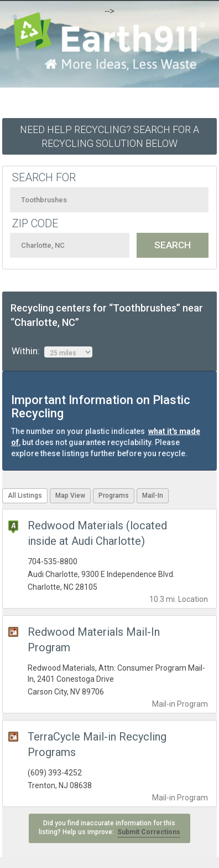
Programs (114, 496)
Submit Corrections (149, 832)
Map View (70, 496)
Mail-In (153, 496)
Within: (52, 351)
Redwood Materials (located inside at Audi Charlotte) (97, 533)
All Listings (25, 496)
